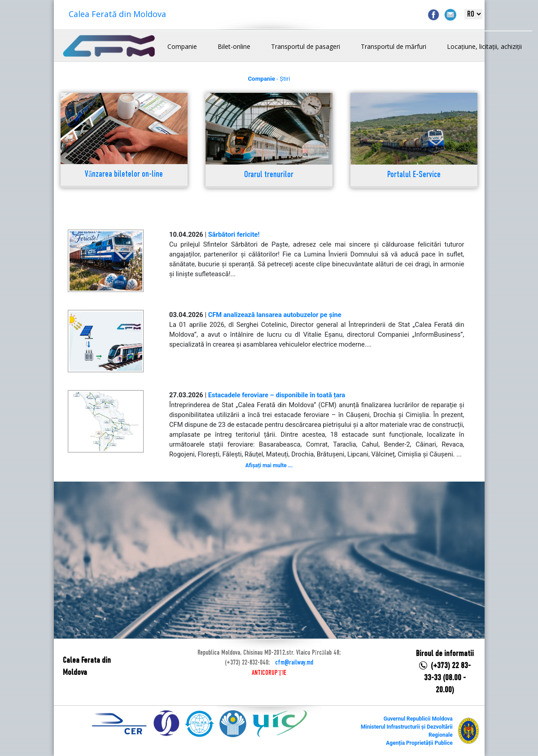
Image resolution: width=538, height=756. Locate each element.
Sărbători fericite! (234, 235)
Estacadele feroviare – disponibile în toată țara (277, 395)
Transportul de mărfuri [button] (394, 46)
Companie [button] (182, 46)
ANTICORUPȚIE (269, 673)
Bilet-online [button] (234, 46)
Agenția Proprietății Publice (419, 743)
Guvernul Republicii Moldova (418, 719)
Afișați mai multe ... (269, 465)
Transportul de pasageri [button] (306, 46)
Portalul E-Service (414, 175)
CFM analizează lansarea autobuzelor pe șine (275, 315)
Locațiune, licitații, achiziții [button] (484, 46)
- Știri (269, 79)
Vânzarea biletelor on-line (124, 175)
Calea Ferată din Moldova (117, 14)
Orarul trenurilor (269, 175)
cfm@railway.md (294, 663)
